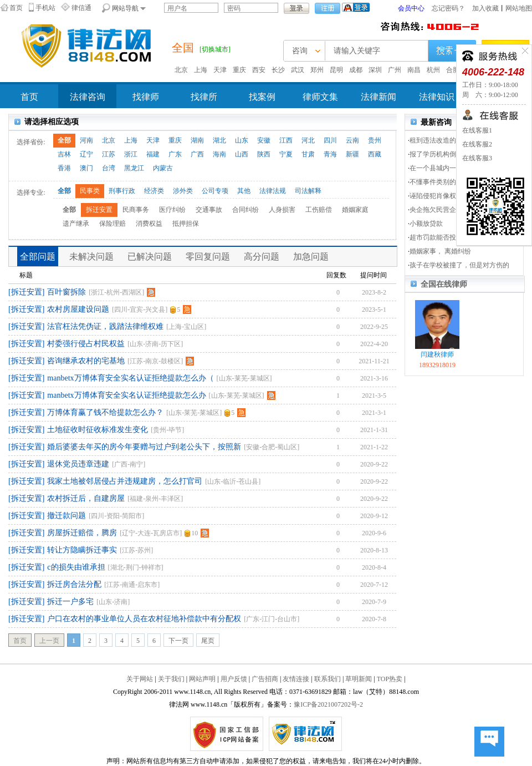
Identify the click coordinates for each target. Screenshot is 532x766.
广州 (395, 70)
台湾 (109, 168)
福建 (153, 154)
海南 (219, 154)
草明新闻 (359, 679)
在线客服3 (477, 158)
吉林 (64, 154)
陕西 (264, 154)
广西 (197, 154)
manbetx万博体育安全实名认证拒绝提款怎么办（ (130, 378)
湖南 (197, 140)
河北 (308, 140)
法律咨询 (88, 97)
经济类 (154, 191)
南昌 (414, 70)
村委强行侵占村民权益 (86, 344)
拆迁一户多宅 (70, 602)
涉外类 (183, 191)
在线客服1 (477, 130)
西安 (259, 70)
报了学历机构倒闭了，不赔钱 (453, 154)
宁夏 (286, 154)
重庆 (239, 70)
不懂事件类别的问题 (439, 182)
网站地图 (519, 8)
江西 (286, 140)
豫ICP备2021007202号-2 (328, 704)
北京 (181, 70)
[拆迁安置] (26, 292)
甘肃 (308, 154)
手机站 (45, 8)
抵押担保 (186, 224)
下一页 (178, 641)
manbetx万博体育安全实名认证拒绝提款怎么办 (126, 395)
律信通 (81, 8)
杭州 (433, 70)
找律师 (146, 97)
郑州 (317, 70)
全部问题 (38, 257)
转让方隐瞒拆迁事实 (82, 550)
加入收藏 (485, 8)
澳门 (86, 168)
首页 (16, 8)
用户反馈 (234, 679)
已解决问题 (150, 257)
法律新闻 (378, 97)
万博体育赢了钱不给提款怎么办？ (105, 412)
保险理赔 (112, 224)
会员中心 (411, 8)
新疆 (352, 154)
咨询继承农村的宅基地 (86, 361)
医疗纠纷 (172, 210)
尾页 (208, 641)
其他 (244, 191)
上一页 (49, 641)
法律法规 (273, 191)
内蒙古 (163, 168)
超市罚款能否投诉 (436, 237)
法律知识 (437, 97)
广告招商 (265, 679)
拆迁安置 (99, 210)
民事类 (90, 191)
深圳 (375, 70)
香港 (64, 168)
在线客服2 (477, 144)
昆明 (336, 70)
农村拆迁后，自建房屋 (86, 498)
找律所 (204, 97)
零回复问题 (208, 257)
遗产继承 (76, 224)
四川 (330, 140)
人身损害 (282, 210)
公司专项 (215, 191)
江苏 (109, 154)
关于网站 (140, 679)
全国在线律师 (444, 284)
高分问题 (262, 257)
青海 (330, 154)
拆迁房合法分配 (74, 584)
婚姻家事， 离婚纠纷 (440, 251)
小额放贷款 (426, 224)
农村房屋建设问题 (78, 309)
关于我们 (171, 679)
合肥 (453, 70)
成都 (356, 70)
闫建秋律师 (437, 354)
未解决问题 (91, 257)
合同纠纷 (245, 210)
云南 (352, 140)
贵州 (375, 140)
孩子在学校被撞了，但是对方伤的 (459, 265)
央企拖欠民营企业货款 (443, 210)
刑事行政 (122, 191)
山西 (242, 154)
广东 (175, 154)
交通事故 (209, 210)
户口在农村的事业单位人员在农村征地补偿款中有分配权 (144, 619)
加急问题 (311, 257)
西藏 (375, 154)
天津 (220, 70)
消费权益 (149, 224)
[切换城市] (215, 49)
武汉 (298, 70)
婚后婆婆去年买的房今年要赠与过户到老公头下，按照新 (144, 447)
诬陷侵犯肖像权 (433, 196)
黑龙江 (134, 168)
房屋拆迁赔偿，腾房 (82, 533)
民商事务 (136, 210)
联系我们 (328, 679)
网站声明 (202, 679)
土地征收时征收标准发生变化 (98, 430)
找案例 (262, 97)
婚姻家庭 (355, 210)
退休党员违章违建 (78, 464)
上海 (201, 70)
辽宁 (86, 154)
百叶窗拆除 (66, 292)
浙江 (131, 154)
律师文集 (320, 97)
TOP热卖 (390, 679)
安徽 (264, 140)
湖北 (219, 140)
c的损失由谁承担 (76, 567)
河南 (86, 140)
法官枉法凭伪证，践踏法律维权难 (105, 326)
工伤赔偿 (319, 210)
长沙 (278, 70)
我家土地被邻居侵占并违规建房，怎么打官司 (125, 481)
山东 (242, 140)
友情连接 (296, 679)
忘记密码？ (448, 8)
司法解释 (308, 191)
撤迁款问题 (66, 516)
